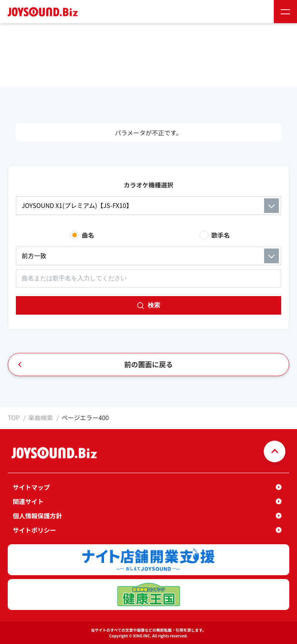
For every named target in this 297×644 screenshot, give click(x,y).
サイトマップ (31, 487)
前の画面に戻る (148, 364)
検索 (154, 305)
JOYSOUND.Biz (44, 12)
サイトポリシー (34, 530)
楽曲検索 (41, 417)
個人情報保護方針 (38, 516)
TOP (14, 417)
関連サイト (28, 501)
